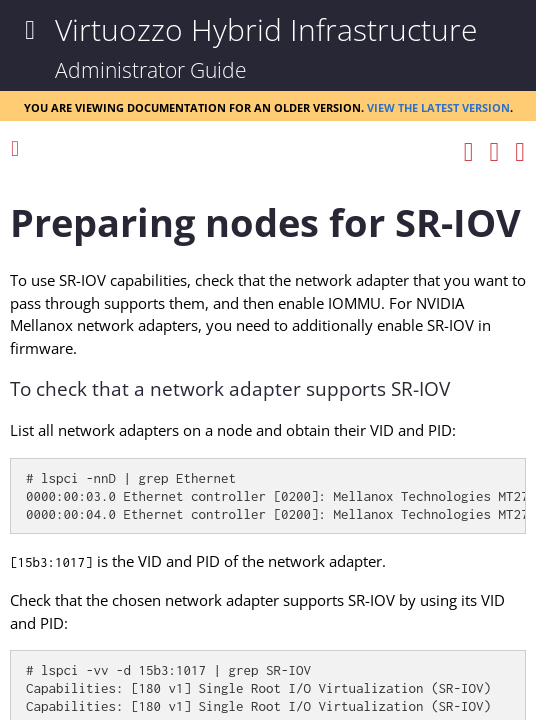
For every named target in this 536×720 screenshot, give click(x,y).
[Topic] (268, 443)
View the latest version (438, 106)
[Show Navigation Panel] (30, 30)
